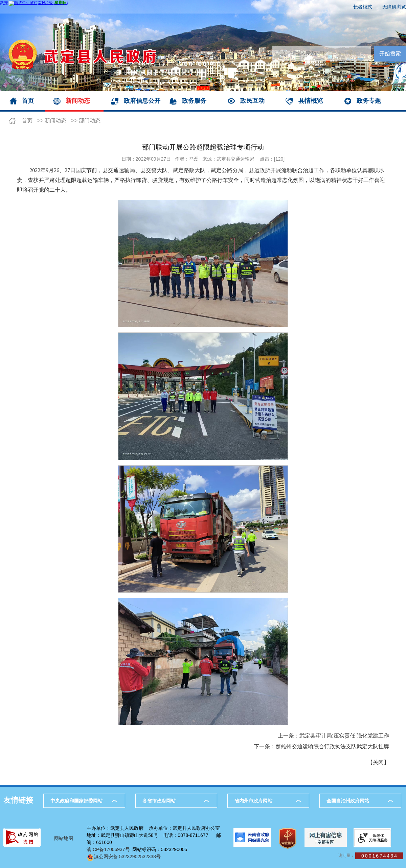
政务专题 (369, 101)
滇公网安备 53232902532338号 (124, 857)
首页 (28, 101)
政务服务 (194, 101)
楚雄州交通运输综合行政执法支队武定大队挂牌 (332, 746)
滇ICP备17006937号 (108, 849)
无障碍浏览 (394, 7)
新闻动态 (78, 101)
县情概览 (311, 101)
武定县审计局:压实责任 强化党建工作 (344, 736)
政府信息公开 (142, 101)
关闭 (378, 762)
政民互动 (252, 101)
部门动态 (90, 121)
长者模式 (363, 7)
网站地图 (64, 838)
